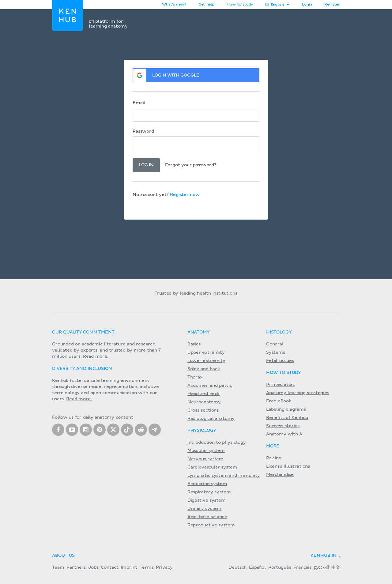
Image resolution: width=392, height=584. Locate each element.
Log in (146, 165)
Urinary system (204, 509)
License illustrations (288, 466)
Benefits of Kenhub (287, 418)
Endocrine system (207, 484)
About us (63, 556)
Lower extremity (206, 361)
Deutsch (237, 567)
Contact (109, 567)
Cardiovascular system (212, 467)
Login (307, 5)
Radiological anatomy (211, 419)
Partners (76, 567)
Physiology (202, 431)
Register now (185, 195)
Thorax (195, 377)
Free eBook (279, 401)
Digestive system (207, 500)
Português (280, 567)
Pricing (274, 458)
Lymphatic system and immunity (224, 476)
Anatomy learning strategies (298, 393)
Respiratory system (209, 492)
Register (332, 5)
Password (143, 131)
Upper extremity (206, 352)
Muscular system (206, 451)
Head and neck (204, 394)
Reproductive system (211, 525)
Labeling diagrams (286, 409)
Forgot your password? (191, 165)
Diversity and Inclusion (82, 369)
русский (321, 567)
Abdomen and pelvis (210, 386)
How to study (240, 5)
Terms (147, 567)
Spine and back (204, 369)
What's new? (174, 5)
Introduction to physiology (217, 443)
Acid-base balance (207, 517)
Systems (276, 352)
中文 (336, 567)
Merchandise (280, 475)
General (275, 344)
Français (302, 567)
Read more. (96, 356)
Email (139, 103)
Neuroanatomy (204, 402)
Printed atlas (280, 385)
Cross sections (203, 410)
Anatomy (199, 332)
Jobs (93, 567)
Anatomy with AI (285, 434)
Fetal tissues (280, 361)
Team (58, 567)
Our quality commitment (83, 332)
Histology (279, 332)
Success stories (283, 426)
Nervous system (205, 459)
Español (257, 567)
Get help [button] (206, 5)
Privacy (164, 567)
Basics (194, 344)
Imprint (129, 567)
